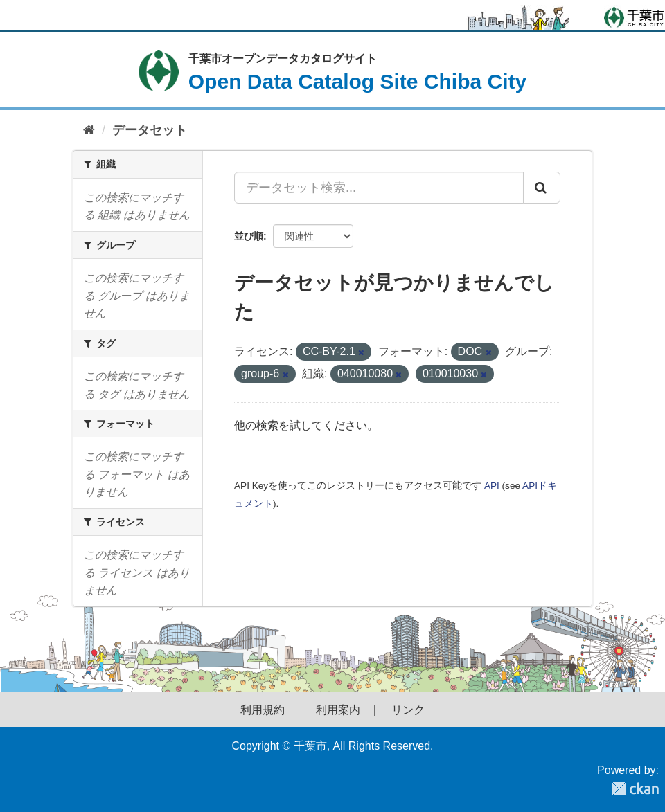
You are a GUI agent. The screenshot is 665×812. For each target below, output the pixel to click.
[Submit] (542, 188)
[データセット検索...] (379, 188)
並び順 (249, 236)
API (492, 486)
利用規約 (263, 710)
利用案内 (338, 710)
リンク (408, 710)
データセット (150, 130)
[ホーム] (89, 130)
